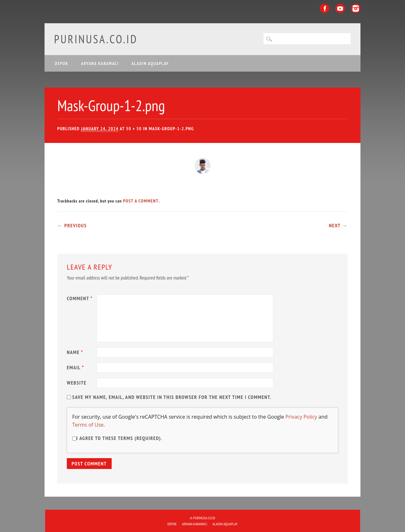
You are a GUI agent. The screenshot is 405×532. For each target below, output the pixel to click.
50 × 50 (134, 129)
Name (76, 352)
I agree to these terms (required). (117, 438)
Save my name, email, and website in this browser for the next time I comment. (172, 397)
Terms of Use (88, 425)
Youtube (340, 8)
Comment (80, 298)
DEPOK (62, 63)
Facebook (325, 8)
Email (76, 367)
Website (77, 383)
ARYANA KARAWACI (100, 63)
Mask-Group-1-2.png (171, 129)
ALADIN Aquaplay (150, 63)
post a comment (141, 201)
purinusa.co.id (96, 39)
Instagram (356, 8)
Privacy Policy (301, 417)
